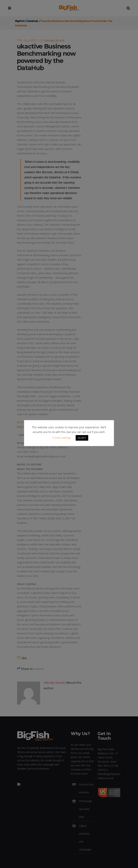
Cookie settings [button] (62, 438)
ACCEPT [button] (82, 438)
